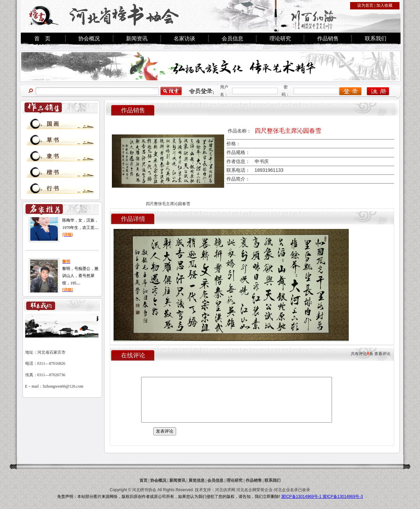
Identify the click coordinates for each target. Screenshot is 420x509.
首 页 (42, 38)
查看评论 (382, 354)
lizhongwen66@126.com (63, 386)
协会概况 (89, 38)
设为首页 (365, 5)
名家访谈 (184, 38)
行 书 (53, 188)
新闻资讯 (137, 38)
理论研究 (280, 38)
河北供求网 (225, 490)
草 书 (53, 140)
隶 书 (53, 156)
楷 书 (53, 172)
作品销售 (328, 38)
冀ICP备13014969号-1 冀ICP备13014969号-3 (322, 497)
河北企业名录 (286, 490)
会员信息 (233, 38)
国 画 (53, 124)
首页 (143, 480)
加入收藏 (384, 5)
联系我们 (376, 38)
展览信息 (197, 480)
